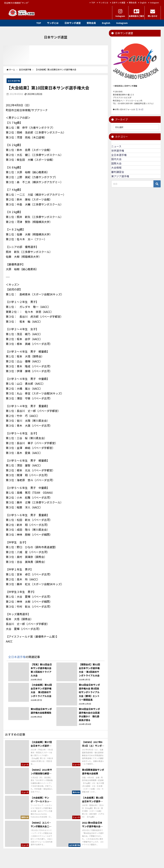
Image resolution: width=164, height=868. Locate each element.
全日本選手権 (14, 81)
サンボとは (103, 2)
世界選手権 (118, 151)
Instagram (155, 2)
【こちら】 (139, 109)
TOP (93, 2)
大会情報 (116, 168)
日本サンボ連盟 (119, 2)
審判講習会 (118, 172)
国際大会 (116, 163)
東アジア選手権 (120, 176)
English (143, 2)
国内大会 (116, 159)
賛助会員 (133, 2)
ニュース (116, 146)
